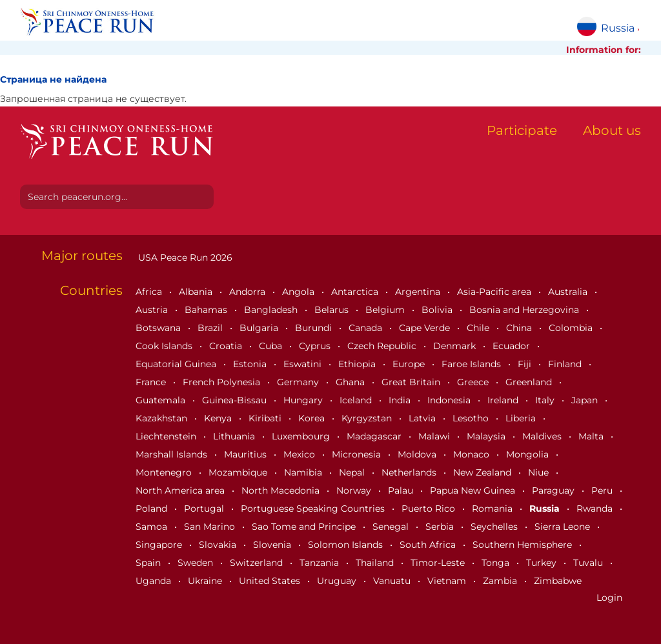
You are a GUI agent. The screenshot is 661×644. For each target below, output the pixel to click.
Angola (300, 292)
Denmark (456, 346)
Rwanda (596, 508)
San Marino (211, 527)
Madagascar (375, 436)
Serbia (441, 527)
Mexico (300, 454)
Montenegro (165, 472)
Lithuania (235, 436)
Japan (586, 400)
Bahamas (207, 310)
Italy (546, 400)
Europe (410, 364)
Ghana (351, 382)
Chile (479, 328)
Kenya (219, 418)
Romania (493, 508)
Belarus (333, 310)
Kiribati (266, 418)
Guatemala (162, 400)
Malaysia (487, 436)
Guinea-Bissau (236, 400)
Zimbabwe (558, 581)
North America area (181, 490)
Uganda (155, 581)
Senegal (392, 527)
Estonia (251, 364)
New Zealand (483, 472)
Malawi (435, 436)
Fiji (526, 364)
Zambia (501, 581)
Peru (603, 490)
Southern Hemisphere (524, 545)
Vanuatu (393, 581)
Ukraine (206, 581)
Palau (402, 490)
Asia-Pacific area (495, 292)
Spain (149, 563)
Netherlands (410, 472)
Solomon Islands (347, 545)
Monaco (473, 454)
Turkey (543, 563)
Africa (150, 292)
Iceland (357, 400)
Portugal (205, 508)
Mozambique (239, 472)
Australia (569, 292)
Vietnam (448, 581)
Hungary (304, 400)
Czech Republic (383, 346)
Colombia (572, 328)
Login (609, 598)
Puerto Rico (430, 508)
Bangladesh (272, 310)
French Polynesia (223, 382)
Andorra (249, 292)
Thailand (376, 563)
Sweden (197, 563)
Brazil (211, 328)
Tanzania (320, 563)
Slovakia (219, 545)
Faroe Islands (473, 364)
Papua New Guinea (474, 490)
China (520, 328)
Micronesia (358, 454)
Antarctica (356, 292)
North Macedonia (282, 490)
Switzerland (258, 563)
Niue (540, 472)
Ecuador (513, 346)
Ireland (504, 400)
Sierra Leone (564, 527)
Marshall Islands (173, 454)
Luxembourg (302, 436)
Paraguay (554, 490)
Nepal (353, 472)
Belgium (386, 310)
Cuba (272, 346)
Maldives (543, 436)
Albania (197, 292)
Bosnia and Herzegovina (525, 310)
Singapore (160, 545)
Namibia (304, 472)
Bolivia (438, 310)
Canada (367, 328)
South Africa (429, 545)
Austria (153, 310)
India (401, 400)
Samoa (153, 527)
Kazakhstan (163, 418)
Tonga (497, 563)
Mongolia (529, 454)
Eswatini (304, 364)
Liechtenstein (167, 436)
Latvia (423, 418)
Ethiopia (358, 364)
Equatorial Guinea (177, 364)
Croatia (227, 346)
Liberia (522, 418)
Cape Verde (426, 328)
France (152, 382)
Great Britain (412, 382)
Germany (299, 382)
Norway (355, 490)
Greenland (530, 382)
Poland (153, 508)
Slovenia (273, 545)
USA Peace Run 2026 (184, 257)
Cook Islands (165, 346)
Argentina (419, 292)
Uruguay (338, 581)
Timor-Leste (439, 563)
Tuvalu (589, 563)
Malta (592, 436)
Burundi (315, 328)
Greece (474, 382)
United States (271, 581)
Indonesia (450, 400)
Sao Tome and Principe (305, 527)
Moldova (418, 454)
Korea (313, 418)
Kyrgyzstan (368, 418)
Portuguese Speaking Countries (314, 508)
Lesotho (472, 418)
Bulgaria (260, 328)
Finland (566, 364)
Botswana (159, 328)
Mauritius (247, 454)
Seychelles (495, 527)
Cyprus (316, 346)
